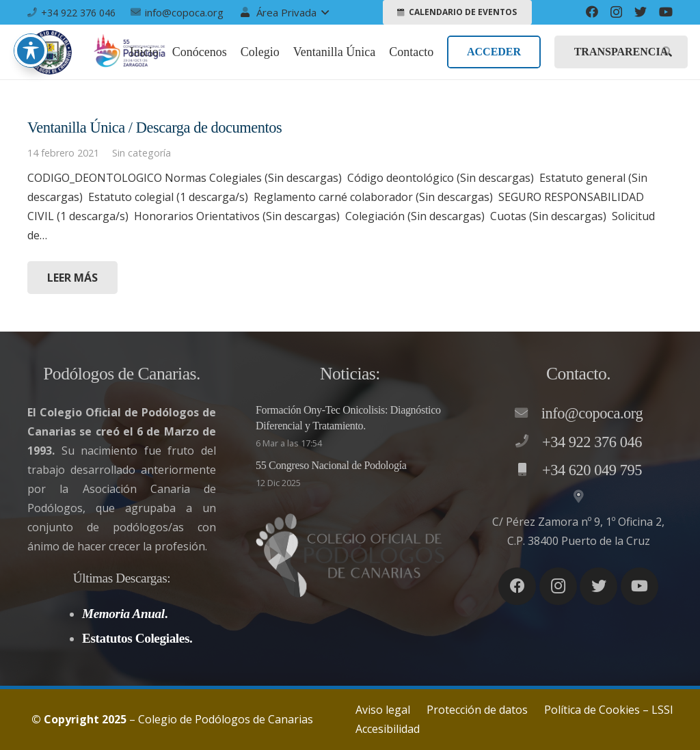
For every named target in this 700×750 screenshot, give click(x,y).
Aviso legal (383, 710)
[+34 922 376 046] (528, 442)
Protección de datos (477, 710)
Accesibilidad (388, 729)
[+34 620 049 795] (528, 470)
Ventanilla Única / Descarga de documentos (154, 128)
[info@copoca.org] (528, 414)
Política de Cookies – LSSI (609, 710)
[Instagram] (616, 12)
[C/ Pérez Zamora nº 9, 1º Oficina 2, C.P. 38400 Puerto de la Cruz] (578, 497)
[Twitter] (641, 12)
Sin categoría (142, 153)
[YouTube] (666, 12)
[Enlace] (50, 52)
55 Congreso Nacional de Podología (331, 465)
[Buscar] (667, 52)
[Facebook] (592, 12)
